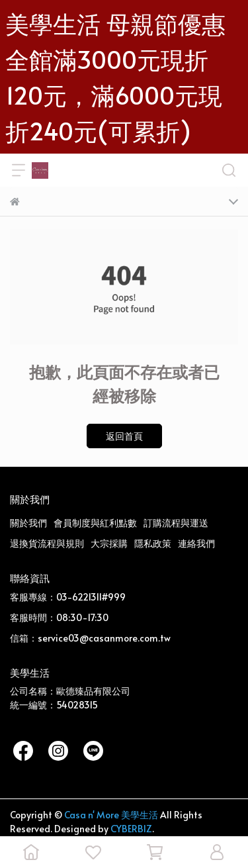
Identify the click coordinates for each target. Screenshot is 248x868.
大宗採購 (109, 543)
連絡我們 (196, 543)
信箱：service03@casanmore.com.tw (90, 638)
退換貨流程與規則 (47, 543)
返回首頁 (124, 436)
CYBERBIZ (131, 829)
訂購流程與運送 (176, 523)
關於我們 (28, 523)
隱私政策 (153, 543)
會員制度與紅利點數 (95, 523)
